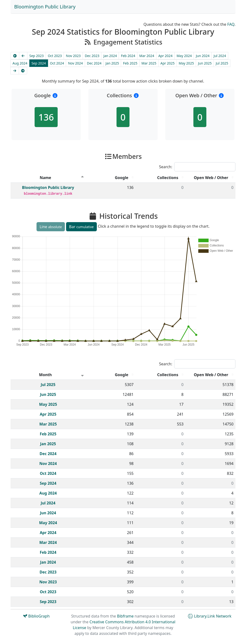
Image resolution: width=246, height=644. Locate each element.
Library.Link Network (210, 616)
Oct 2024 (57, 63)
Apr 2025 (168, 63)
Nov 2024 (75, 63)
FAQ (231, 24)
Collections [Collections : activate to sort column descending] (168, 178)
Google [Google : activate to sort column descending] (122, 178)
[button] (55, 95)
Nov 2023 (73, 56)
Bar (81, 227)
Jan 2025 (112, 63)
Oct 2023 (55, 56)
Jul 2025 (222, 63)
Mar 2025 (149, 63)
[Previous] (23, 56)
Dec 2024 (94, 63)
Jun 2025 (205, 63)
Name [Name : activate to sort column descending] (45, 178)
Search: (197, 167)
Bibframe (125, 616)
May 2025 (186, 63)
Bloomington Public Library (45, 7)
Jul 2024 (220, 56)
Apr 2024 (165, 56)
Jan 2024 (110, 56)
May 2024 (184, 56)
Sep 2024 (39, 63)
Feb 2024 (128, 56)
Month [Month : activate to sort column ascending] (46, 375)
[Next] (15, 71)
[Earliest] (15, 56)
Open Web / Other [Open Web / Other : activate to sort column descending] (211, 178)
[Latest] (23, 71)
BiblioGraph (36, 616)
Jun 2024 (203, 56)
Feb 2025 (130, 63)
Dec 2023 (92, 56)
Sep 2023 (37, 56)
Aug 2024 (20, 63)
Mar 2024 (147, 56)
